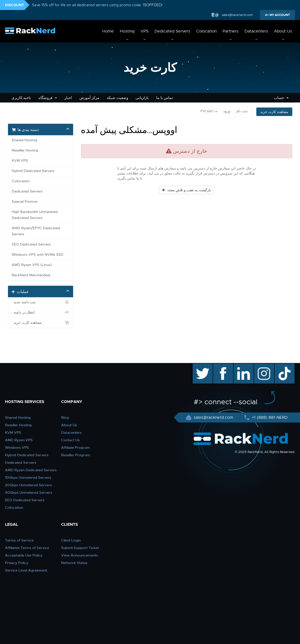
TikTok (281, 366)
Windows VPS (17, 447)
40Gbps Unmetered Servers (29, 492)
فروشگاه (48, 98)
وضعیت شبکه (117, 98)
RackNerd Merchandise (31, 275)
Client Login (71, 540)
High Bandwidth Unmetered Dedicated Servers (35, 215)
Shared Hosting (24, 140)
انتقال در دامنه (41, 312)
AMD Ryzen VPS (19, 440)
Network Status (74, 563)
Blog (65, 417)
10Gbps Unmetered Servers (28, 477)
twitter (199, 366)
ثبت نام (242, 111)
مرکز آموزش (89, 98)
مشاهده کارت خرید (274, 112)
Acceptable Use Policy (24, 555)
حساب (281, 98)
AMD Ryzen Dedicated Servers (31, 470)
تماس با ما (164, 98)
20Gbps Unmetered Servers (28, 485)
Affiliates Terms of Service (27, 548)
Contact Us (70, 440)
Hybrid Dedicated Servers (33, 171)
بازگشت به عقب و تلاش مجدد (187, 190)
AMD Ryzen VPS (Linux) (32, 265)
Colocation (206, 31)
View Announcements (79, 555)
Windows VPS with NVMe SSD (38, 255)
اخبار (68, 98)
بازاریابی (142, 98)
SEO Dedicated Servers (31, 244)
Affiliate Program (75, 447)
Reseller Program (76, 455)
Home (108, 31)
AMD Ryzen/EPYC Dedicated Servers (36, 231)
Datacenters (256, 31)
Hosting (127, 31)
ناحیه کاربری (21, 98)
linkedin (241, 366)
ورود (227, 111)
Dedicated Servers (172, 31)
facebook (222, 366)
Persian (209, 111)
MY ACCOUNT (279, 15)
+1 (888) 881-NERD (269, 417)
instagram (263, 366)
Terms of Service (19, 540)
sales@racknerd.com (237, 15)
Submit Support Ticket (80, 548)
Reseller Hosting (25, 150)
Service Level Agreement (26, 570)
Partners (231, 31)
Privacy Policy (17, 563)
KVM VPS (20, 161)
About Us (283, 31)
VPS (145, 31)
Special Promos (25, 202)
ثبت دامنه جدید (41, 302)
